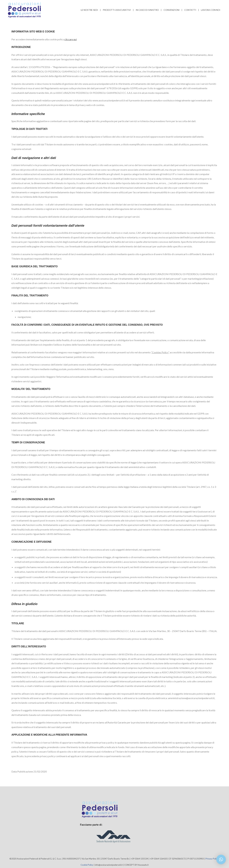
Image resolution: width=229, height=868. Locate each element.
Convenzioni (172, 10)
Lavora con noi (211, 10)
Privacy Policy (212, 859)
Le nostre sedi (89, 10)
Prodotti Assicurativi (117, 10)
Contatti (190, 10)
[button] (221, 859)
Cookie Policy (87, 865)
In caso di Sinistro (147, 10)
